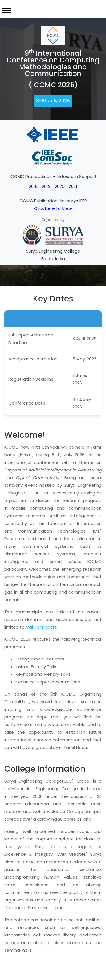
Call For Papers (41, 627)
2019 (46, 186)
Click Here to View (53, 208)
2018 (33, 186)
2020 (60, 186)
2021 (73, 186)
